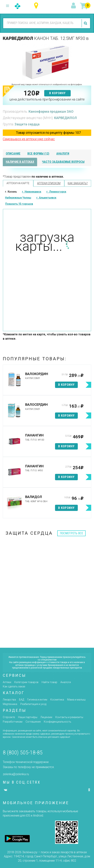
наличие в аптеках (20, 162)
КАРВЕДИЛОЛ (65, 118)
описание (13, 154)
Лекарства (9, 700)
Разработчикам (13, 722)
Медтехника (10, 704)
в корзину (57, 93)
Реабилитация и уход (33, 704)
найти (86, 23)
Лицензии (46, 717)
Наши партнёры (28, 717)
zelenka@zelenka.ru (16, 774)
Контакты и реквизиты (69, 717)
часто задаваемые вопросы (63, 162)
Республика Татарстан (37, 6)
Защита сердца (27, 124)
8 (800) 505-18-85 (23, 752)
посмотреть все (71, 533)
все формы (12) (38, 154)
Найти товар (49, 682)
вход (74, 6)
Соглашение (33, 722)
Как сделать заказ (14, 686)
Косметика (57, 700)
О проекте (9, 717)
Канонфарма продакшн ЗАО (51, 111)
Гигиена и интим (37, 700)
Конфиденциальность (58, 722)
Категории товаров (26, 682)
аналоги (63, 154)
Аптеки (7, 682)
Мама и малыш (76, 700)
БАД (22, 700)
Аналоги (66, 682)
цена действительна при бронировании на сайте (47, 99)
